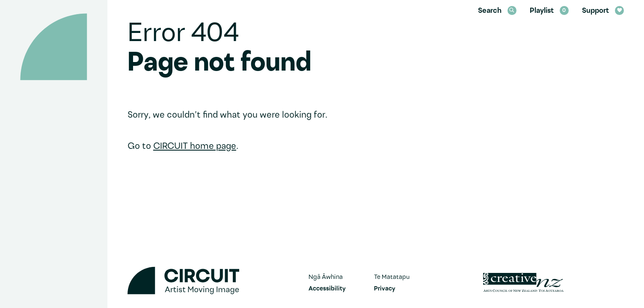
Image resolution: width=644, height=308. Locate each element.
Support (603, 11)
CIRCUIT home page (195, 147)
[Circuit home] (54, 47)
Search (497, 11)
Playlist (549, 11)
